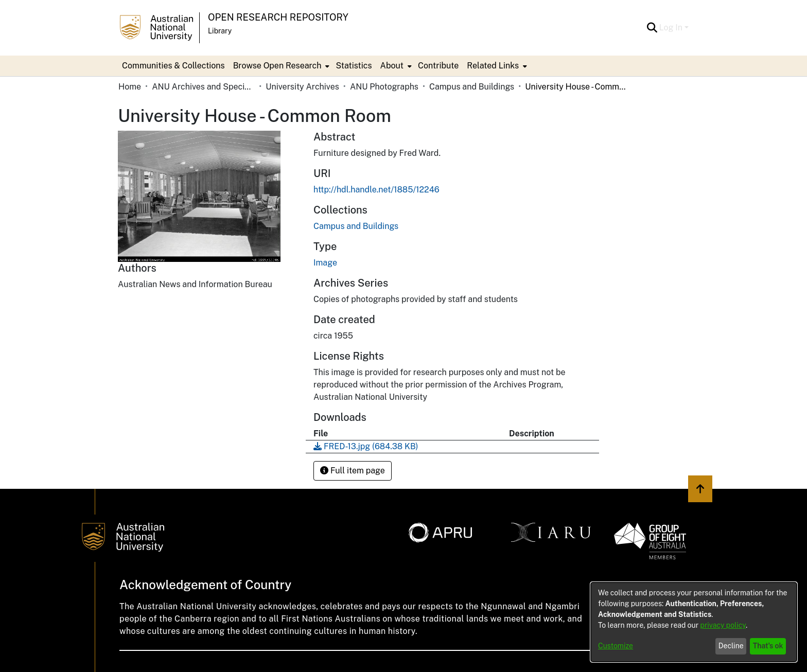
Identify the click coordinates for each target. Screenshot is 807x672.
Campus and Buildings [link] (472, 87)
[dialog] (694, 622)
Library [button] (220, 31)
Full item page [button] (353, 471)
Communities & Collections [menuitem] (173, 66)
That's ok (768, 646)
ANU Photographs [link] (384, 87)
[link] (356, 226)
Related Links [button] (493, 66)
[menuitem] (280, 66)
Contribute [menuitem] (438, 66)
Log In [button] (672, 28)
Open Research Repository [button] (278, 17)
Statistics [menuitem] (354, 66)
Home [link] (130, 87)
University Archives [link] (302, 87)
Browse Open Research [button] (277, 66)
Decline (731, 646)
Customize (616, 646)
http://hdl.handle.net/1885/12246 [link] (376, 190)
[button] (652, 28)
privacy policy (723, 625)
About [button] (392, 66)
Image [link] (325, 263)
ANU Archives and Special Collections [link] (203, 87)
